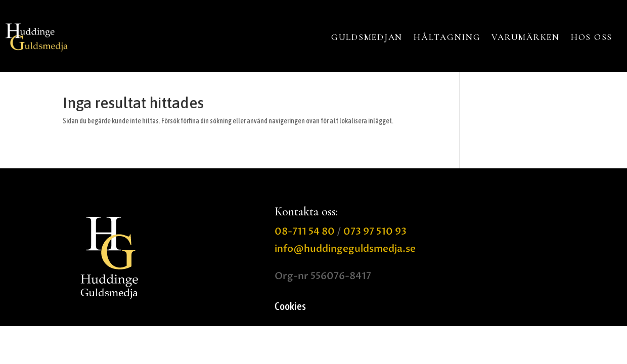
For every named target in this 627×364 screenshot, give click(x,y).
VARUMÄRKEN (525, 37)
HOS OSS (592, 37)
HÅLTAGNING (447, 37)
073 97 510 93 (375, 232)
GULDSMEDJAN (367, 37)
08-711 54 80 (305, 232)
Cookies (290, 307)
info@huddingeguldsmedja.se (345, 249)
